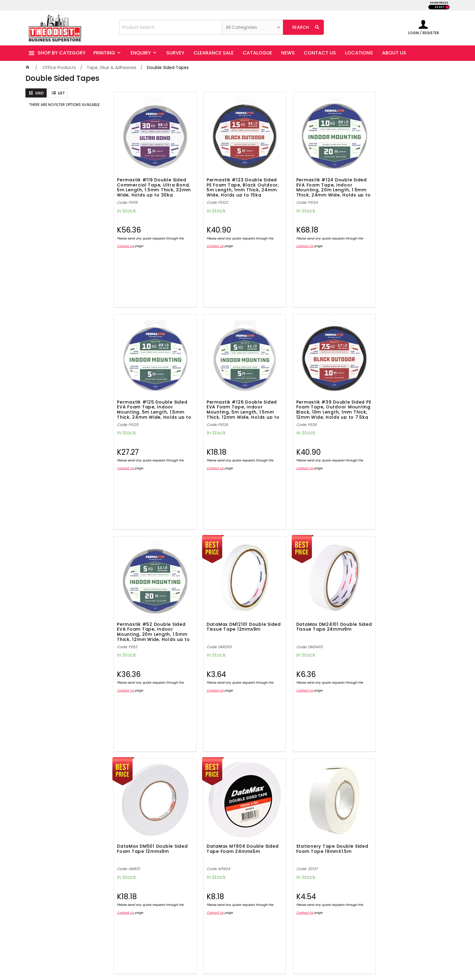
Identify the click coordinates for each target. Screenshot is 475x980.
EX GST (440, 7)
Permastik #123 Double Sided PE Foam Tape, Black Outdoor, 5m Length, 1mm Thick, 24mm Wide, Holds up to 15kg (237, 182)
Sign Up (434, 797)
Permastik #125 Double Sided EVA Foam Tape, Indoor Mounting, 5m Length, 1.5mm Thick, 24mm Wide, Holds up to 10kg (407, 182)
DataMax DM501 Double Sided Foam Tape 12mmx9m (237, 613)
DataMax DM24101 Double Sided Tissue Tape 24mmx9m (152, 613)
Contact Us (125, 241)
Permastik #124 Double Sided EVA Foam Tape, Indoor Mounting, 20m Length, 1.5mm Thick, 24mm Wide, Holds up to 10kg (322, 182)
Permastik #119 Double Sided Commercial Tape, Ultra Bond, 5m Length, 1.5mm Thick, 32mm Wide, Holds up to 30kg (151, 182)
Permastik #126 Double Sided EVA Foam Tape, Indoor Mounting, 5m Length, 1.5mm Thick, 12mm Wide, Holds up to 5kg (152, 400)
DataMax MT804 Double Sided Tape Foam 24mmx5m (321, 613)
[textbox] (171, 27)
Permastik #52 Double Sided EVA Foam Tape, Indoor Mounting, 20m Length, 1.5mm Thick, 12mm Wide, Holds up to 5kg (322, 400)
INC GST (447, 7)
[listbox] (252, 27)
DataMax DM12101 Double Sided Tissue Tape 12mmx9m (406, 395)
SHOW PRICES (439, 3)
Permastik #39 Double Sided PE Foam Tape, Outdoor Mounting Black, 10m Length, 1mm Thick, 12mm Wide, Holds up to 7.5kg (237, 400)
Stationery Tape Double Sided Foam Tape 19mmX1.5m (407, 613)
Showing (280, 746)
